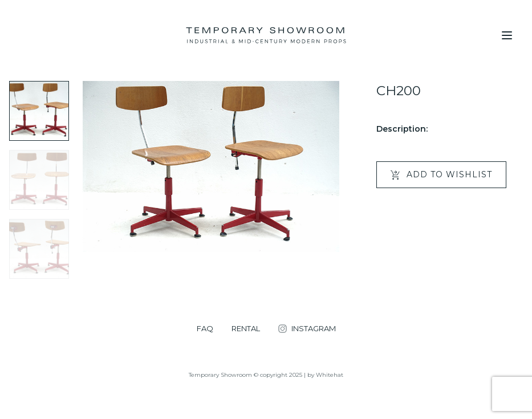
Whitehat (330, 375)
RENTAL (246, 329)
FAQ (205, 329)
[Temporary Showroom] (266, 35)
